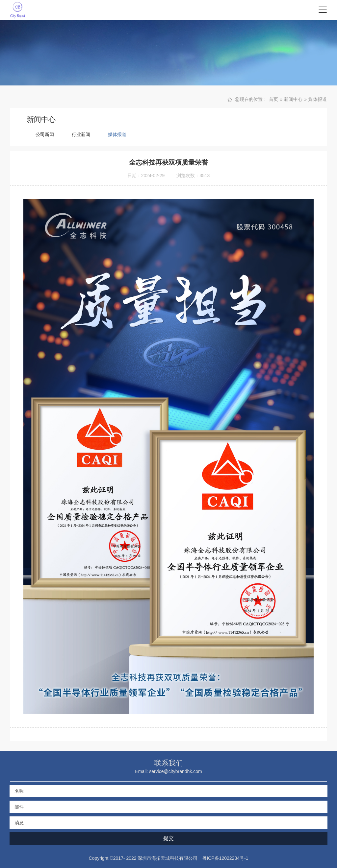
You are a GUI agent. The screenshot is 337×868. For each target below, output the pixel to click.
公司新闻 (45, 134)
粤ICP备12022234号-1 (225, 858)
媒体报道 (318, 99)
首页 (273, 99)
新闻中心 (293, 99)
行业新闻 (81, 134)
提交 (168, 838)
